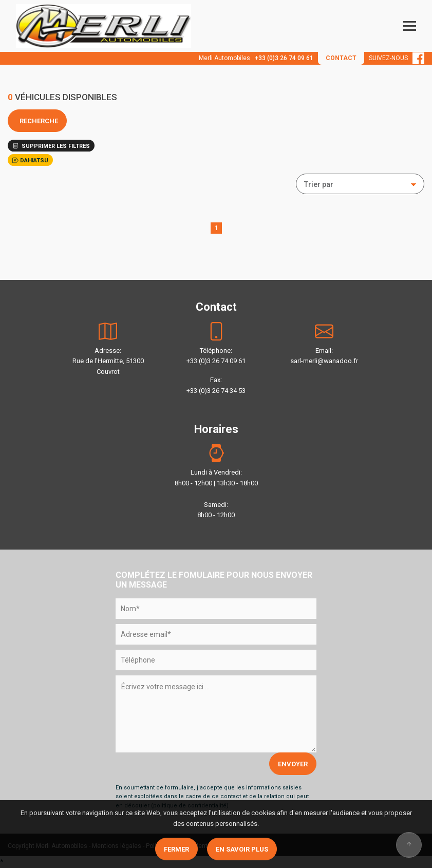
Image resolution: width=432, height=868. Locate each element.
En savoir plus (242, 849)
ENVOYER (293, 764)
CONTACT (341, 58)
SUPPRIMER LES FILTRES (51, 146)
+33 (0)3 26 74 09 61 (284, 58)
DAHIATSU (30, 161)
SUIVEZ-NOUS (397, 58)
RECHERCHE (37, 121)
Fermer (176, 849)
